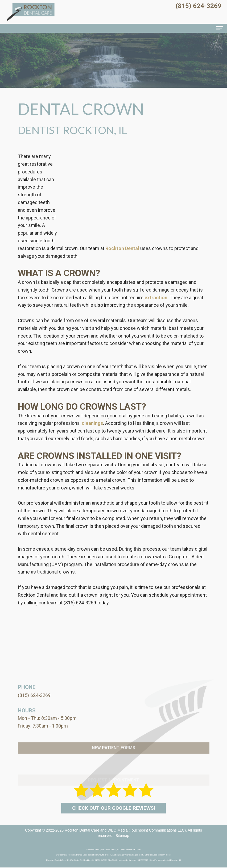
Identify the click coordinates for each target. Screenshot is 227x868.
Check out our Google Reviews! (113, 808)
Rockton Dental (122, 248)
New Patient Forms (113, 760)
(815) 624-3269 (80, 603)
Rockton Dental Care (82, 831)
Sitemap (122, 836)
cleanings (92, 423)
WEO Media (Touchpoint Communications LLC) (147, 831)
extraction (156, 298)
